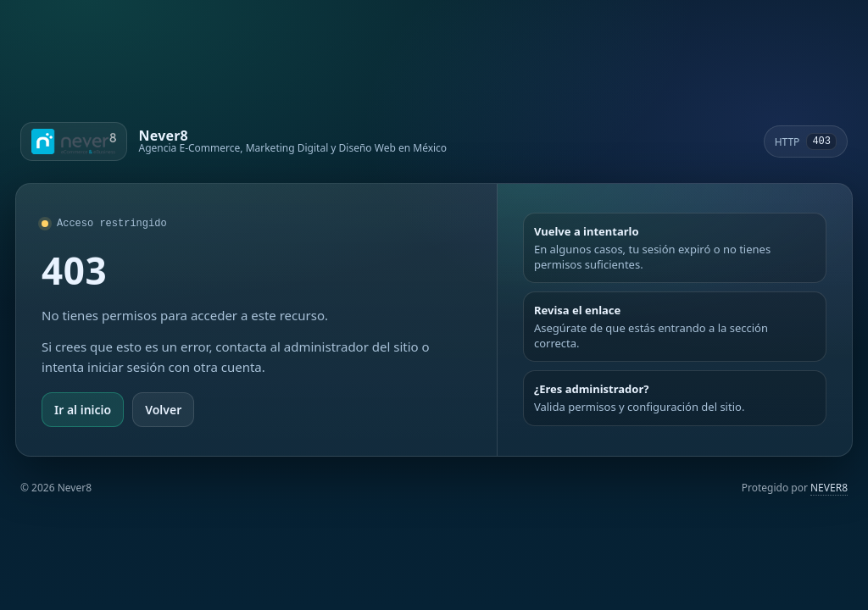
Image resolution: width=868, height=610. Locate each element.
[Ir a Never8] (234, 141)
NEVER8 (829, 488)
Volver (163, 410)
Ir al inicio (83, 410)
